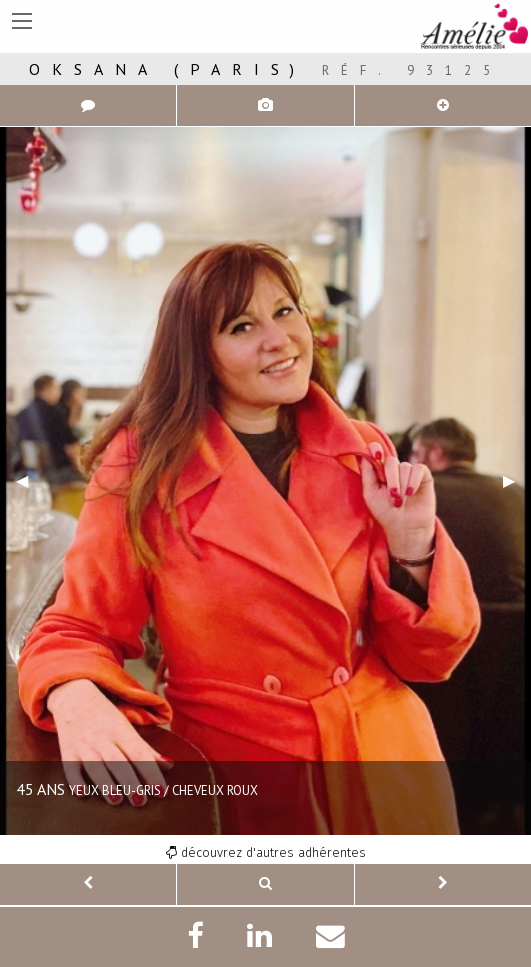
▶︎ (517, 480)
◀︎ (30, 480)
